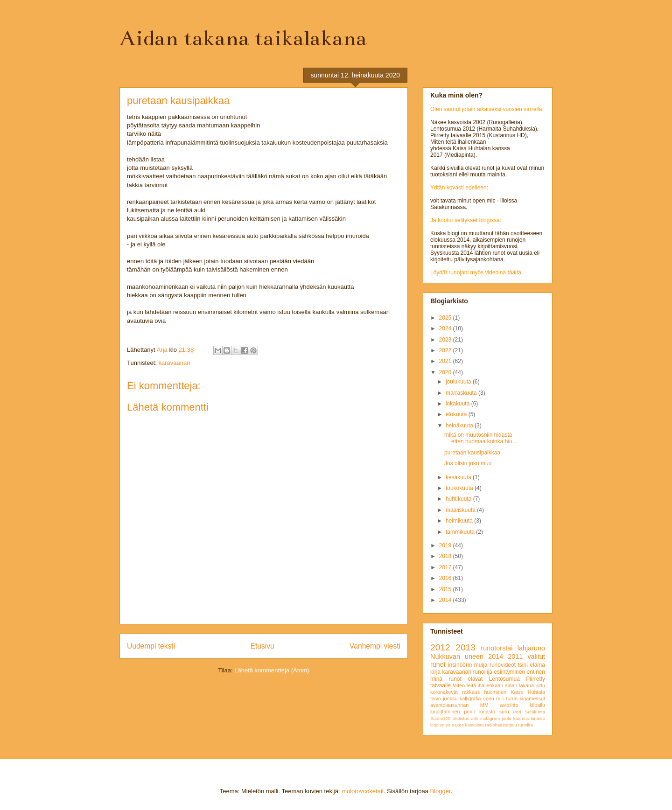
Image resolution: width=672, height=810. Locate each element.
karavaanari (174, 363)
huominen (495, 692)
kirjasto (538, 718)
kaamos (521, 718)
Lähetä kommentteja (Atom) (272, 670)
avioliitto (509, 705)
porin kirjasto (479, 712)
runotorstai (497, 648)
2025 (446, 318)
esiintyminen (509, 672)
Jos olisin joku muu (468, 463)
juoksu (450, 698)
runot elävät (465, 679)
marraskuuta (462, 393)
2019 (446, 545)
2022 (446, 350)
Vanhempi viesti (375, 646)
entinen (536, 672)
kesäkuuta (459, 477)
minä (436, 679)
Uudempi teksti (151, 646)
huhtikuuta (459, 499)
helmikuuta (460, 521)
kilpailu (537, 705)
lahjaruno (531, 648)
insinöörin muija (468, 665)
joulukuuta (459, 382)
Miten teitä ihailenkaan (478, 685)
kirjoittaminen (445, 712)
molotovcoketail (363, 791)
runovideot (503, 665)
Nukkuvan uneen (457, 656)
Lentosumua (504, 679)
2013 (465, 647)
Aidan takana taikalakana (243, 38)
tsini (522, 665)
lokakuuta (458, 404)
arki (474, 718)
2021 (446, 361)
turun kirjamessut (525, 698)
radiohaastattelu (501, 725)
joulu (506, 718)
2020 (446, 372)
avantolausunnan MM (459, 705)
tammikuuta (461, 532)
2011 (515, 656)
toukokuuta (460, 488)
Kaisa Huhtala (528, 692)
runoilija (483, 672)
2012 (440, 647)
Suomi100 (440, 718)
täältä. (515, 272)
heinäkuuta (460, 426)
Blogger (440, 791)
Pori (517, 712)
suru (504, 712)
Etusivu (262, 646)
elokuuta (457, 414)
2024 (446, 328)
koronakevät (444, 692)
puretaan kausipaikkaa (472, 453)
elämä (537, 665)
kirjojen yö (440, 725)
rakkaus (471, 692)
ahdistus (461, 718)
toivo (436, 698)
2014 (446, 600)
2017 (446, 567)
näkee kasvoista (468, 725)
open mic (493, 698)
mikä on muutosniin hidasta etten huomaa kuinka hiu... (481, 438)
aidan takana (519, 685)
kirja (435, 672)
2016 (446, 578)
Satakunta (535, 712)
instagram (490, 718)
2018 (446, 556)
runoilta (525, 725)
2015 (446, 589)
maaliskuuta (461, 510)
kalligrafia (470, 698)
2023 (446, 340)
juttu (540, 685)
